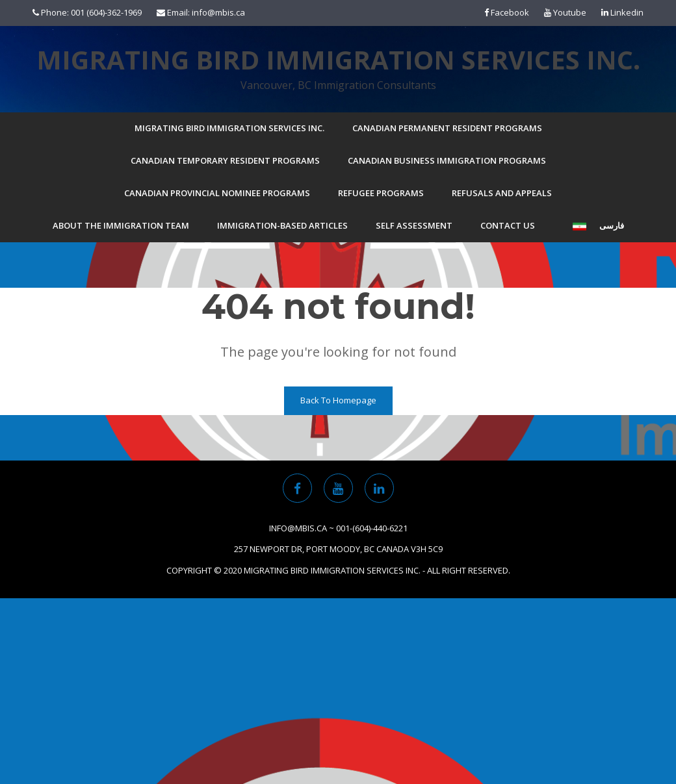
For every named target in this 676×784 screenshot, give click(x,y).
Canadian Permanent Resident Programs (447, 128)
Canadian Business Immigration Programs (447, 160)
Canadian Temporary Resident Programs (225, 160)
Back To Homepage (338, 400)
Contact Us (508, 225)
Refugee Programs (381, 193)
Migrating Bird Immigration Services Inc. (338, 60)
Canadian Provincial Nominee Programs (217, 193)
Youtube (565, 12)
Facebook (507, 12)
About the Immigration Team (121, 225)
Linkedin (622, 12)
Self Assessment (414, 225)
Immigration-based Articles (282, 225)
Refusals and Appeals (502, 193)
